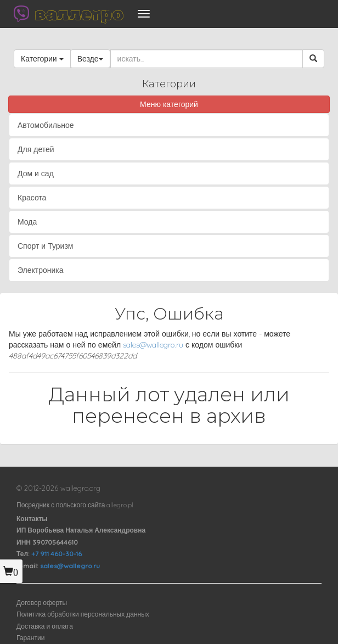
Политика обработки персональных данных (83, 614)
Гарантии (30, 638)
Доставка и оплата (45, 626)
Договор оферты (42, 603)
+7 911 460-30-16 (57, 554)
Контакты (32, 519)
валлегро (79, 14)
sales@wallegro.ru (153, 345)
